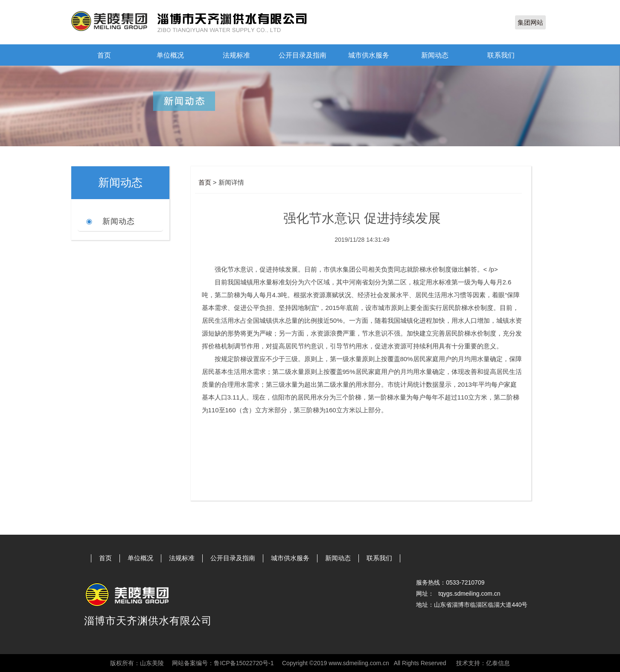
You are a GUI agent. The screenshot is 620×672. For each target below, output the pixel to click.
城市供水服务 (369, 55)
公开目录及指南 (303, 55)
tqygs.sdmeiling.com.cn (469, 594)
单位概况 (170, 55)
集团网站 (530, 22)
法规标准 (236, 55)
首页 (104, 55)
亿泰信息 (498, 663)
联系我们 (501, 55)
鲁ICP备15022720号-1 (244, 663)
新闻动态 (435, 55)
